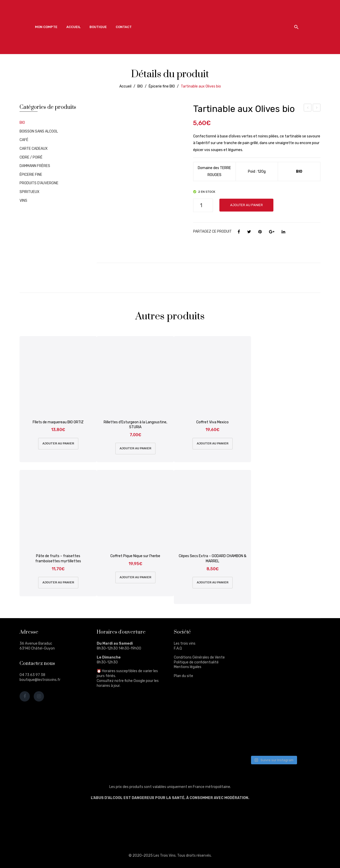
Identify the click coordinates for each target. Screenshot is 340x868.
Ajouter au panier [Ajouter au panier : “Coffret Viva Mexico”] (213, 443)
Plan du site (184, 676)
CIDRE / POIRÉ (31, 157)
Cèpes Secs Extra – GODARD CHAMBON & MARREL (213, 559)
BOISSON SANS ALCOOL (39, 131)
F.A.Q (178, 648)
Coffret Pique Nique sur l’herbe (135, 556)
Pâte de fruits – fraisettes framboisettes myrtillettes (58, 559)
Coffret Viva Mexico (212, 422)
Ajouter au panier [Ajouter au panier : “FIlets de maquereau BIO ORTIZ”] (58, 443)
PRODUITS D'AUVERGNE (39, 183)
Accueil (125, 86)
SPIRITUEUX (29, 192)
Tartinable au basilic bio (317, 108)
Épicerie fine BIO (162, 86)
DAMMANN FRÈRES (35, 166)
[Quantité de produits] (203, 205)
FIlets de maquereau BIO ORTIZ (58, 422)
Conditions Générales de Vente (199, 657)
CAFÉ (24, 140)
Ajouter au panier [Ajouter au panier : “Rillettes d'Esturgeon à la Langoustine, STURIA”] (135, 448)
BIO (140, 86)
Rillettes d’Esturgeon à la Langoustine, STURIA (135, 425)
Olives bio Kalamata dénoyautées (308, 108)
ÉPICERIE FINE (31, 175)
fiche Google (135, 681)
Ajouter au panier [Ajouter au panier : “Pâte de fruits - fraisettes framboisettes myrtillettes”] (58, 582)
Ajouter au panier (247, 205)
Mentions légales (188, 667)
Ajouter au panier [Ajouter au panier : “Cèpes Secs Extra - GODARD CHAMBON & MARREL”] (213, 582)
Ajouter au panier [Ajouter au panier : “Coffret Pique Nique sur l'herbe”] (135, 577)
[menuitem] (46, 27)
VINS (23, 201)
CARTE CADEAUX (34, 149)
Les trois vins (185, 643)
